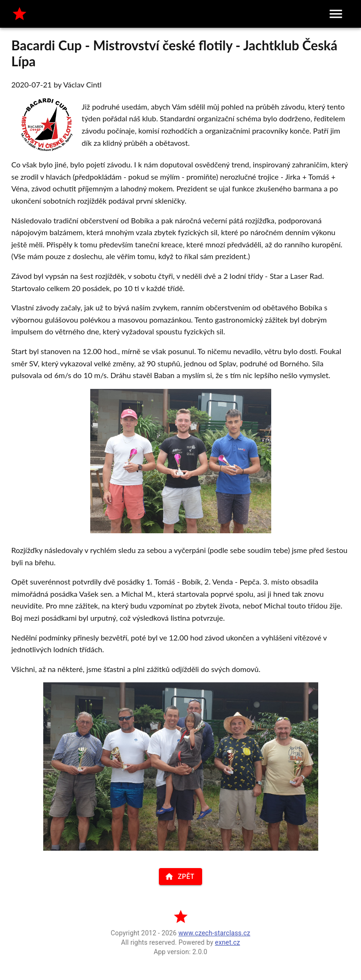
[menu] (336, 14)
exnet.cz (227, 942)
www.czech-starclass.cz (214, 933)
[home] (20, 14)
